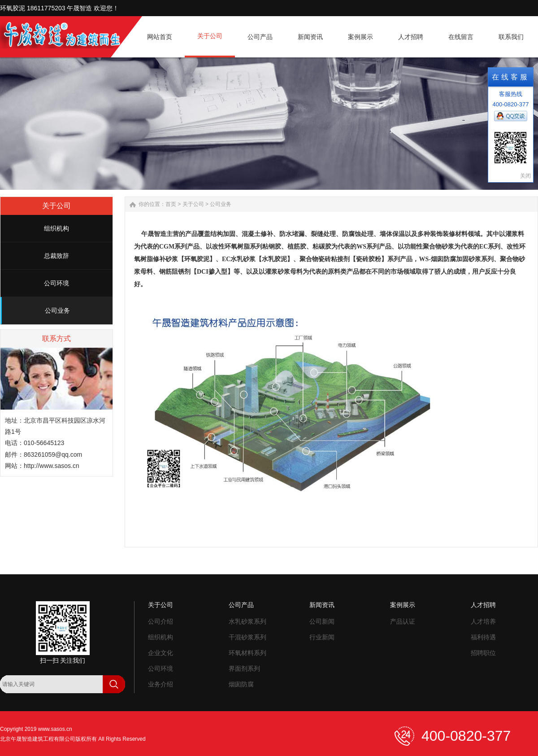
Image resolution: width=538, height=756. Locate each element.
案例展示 (403, 605)
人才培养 (483, 621)
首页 (171, 204)
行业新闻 (322, 637)
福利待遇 (483, 637)
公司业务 (57, 310)
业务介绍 (161, 684)
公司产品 (241, 605)
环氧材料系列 (247, 653)
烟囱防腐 (241, 684)
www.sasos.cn (55, 729)
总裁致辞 (56, 256)
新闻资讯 (322, 605)
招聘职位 (483, 653)
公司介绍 (161, 621)
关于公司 (193, 204)
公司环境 (56, 283)
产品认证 (403, 621)
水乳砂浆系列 (247, 621)
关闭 (525, 176)
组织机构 (56, 228)
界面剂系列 (244, 669)
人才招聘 (483, 605)
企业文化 (161, 653)
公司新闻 (322, 621)
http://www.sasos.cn (52, 466)
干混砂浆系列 (247, 637)
